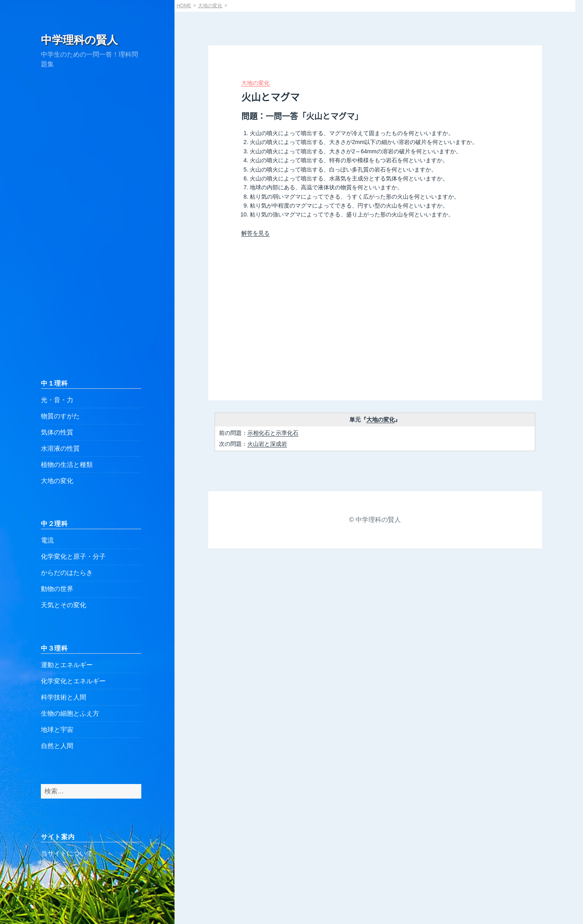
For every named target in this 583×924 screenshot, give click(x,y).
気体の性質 (57, 432)
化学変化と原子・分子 (73, 556)
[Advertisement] (91, 224)
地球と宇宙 (57, 730)
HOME (184, 6)
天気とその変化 (64, 605)
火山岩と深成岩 (267, 444)
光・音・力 (57, 400)
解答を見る (255, 233)
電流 (47, 540)
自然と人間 (57, 746)
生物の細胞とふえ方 (70, 713)
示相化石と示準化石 (273, 433)
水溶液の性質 (60, 448)
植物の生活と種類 (67, 465)
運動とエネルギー (67, 665)
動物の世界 (57, 589)
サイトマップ (60, 870)
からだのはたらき (67, 573)
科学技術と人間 (64, 697)
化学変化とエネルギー (73, 681)
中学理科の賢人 (79, 40)
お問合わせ (57, 886)
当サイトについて (67, 853)
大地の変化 (57, 481)
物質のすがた (60, 416)
